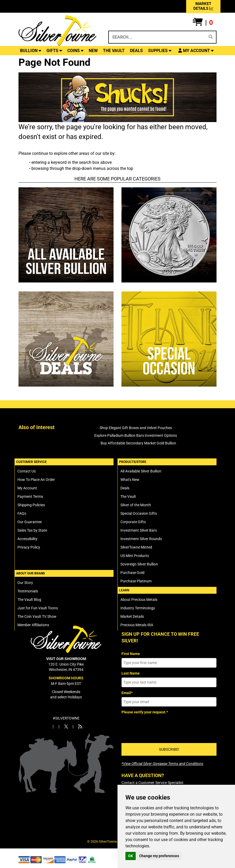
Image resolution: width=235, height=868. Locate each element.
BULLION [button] (31, 51)
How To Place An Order (36, 480)
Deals (125, 488)
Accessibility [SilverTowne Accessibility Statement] (27, 539)
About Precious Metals (139, 600)
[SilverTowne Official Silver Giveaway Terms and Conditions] (162, 764)
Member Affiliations (33, 625)
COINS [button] (75, 51)
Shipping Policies (31, 505)
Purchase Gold (132, 573)
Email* (127, 693)
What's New (130, 480)
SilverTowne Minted (136, 547)
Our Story (25, 583)
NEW (93, 51)
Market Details (132, 616)
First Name (131, 654)
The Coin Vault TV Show (37, 616)
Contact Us (27, 471)
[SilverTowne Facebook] (53, 727)
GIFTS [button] (54, 51)
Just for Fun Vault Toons (38, 608)
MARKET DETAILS (203, 6)
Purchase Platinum (136, 581)
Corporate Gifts (133, 522)
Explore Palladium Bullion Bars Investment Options (136, 435)
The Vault (128, 496)
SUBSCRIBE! (169, 749)
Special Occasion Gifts (139, 513)
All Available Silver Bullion (141, 471)
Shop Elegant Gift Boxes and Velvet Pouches (136, 428)
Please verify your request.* (145, 712)
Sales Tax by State (32, 530)
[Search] (211, 37)
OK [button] (131, 856)
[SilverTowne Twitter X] (66, 727)
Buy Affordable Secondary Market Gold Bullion (138, 443)
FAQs (22, 513)
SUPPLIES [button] (160, 51)
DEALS (136, 51)
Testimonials (28, 591)
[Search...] (157, 37)
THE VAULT (114, 51)
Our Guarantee (30, 522)
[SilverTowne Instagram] (59, 727)
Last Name (131, 673)
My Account (27, 488)
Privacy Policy (29, 547)
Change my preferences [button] (159, 856)
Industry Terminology (138, 608)
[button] (203, 23)
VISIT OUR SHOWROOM (66, 659)
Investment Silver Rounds (141, 539)
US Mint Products (135, 556)
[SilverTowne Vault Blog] (80, 727)
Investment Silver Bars (139, 530)
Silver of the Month (136, 505)
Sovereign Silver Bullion (139, 564)
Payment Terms (30, 496)
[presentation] (162, 727)
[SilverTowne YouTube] (73, 727)
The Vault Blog (29, 600)
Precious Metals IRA (137, 625)
